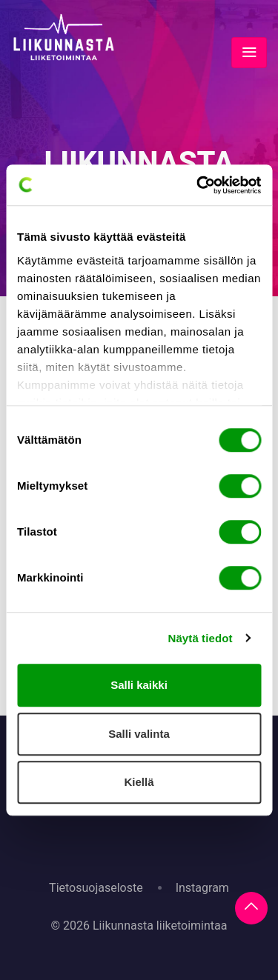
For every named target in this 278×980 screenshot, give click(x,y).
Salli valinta (139, 734)
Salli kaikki (139, 685)
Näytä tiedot (201, 638)
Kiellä (139, 782)
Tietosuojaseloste (96, 888)
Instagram (202, 888)
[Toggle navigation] (249, 53)
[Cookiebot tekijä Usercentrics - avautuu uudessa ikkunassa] (198, 185)
